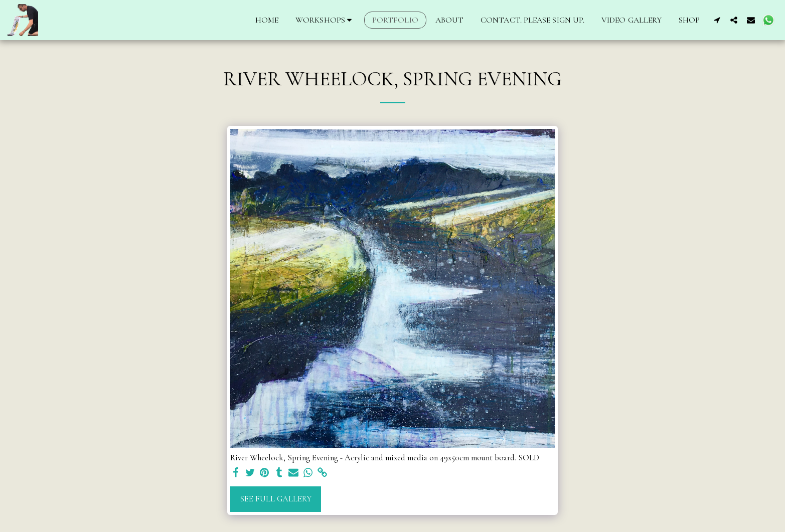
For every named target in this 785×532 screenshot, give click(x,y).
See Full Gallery (276, 499)
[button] (325, 20)
